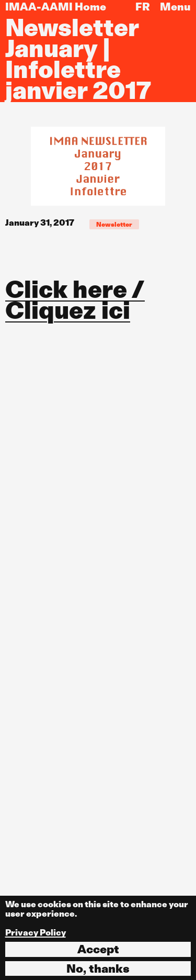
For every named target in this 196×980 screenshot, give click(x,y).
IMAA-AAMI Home (56, 7)
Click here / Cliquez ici (75, 300)
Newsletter (114, 224)
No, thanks (98, 968)
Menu (175, 7)
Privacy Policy (36, 933)
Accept (98, 949)
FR (143, 7)
